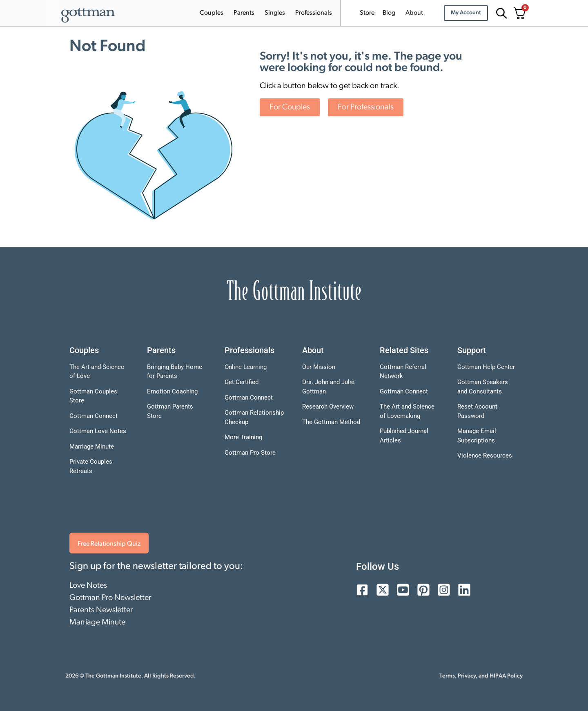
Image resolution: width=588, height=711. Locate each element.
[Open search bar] (500, 13)
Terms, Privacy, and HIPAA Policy (481, 676)
